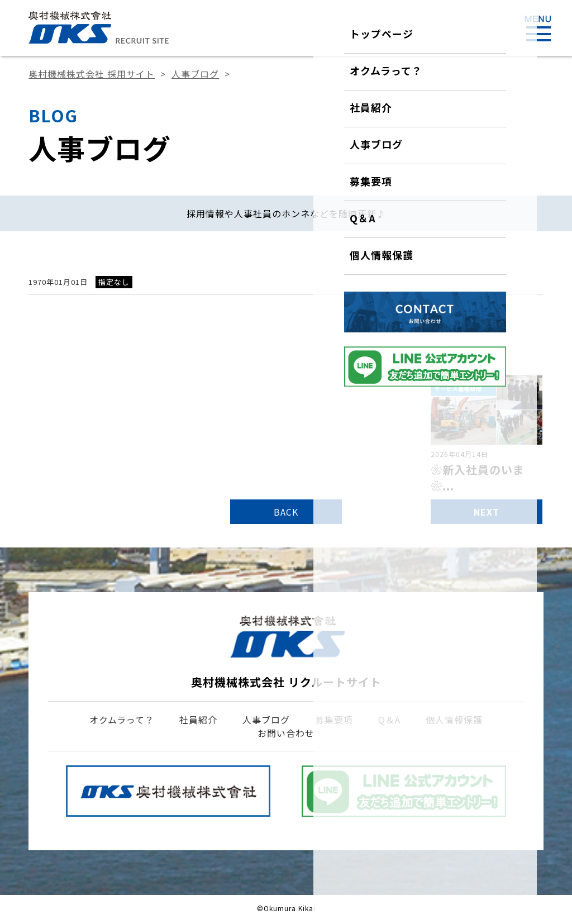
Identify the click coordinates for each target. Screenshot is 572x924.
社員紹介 (198, 720)
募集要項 (334, 720)
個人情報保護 (454, 720)
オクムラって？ (122, 720)
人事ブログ (195, 74)
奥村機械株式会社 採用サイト (92, 74)
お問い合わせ (286, 733)
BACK (286, 512)
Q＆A (389, 720)
